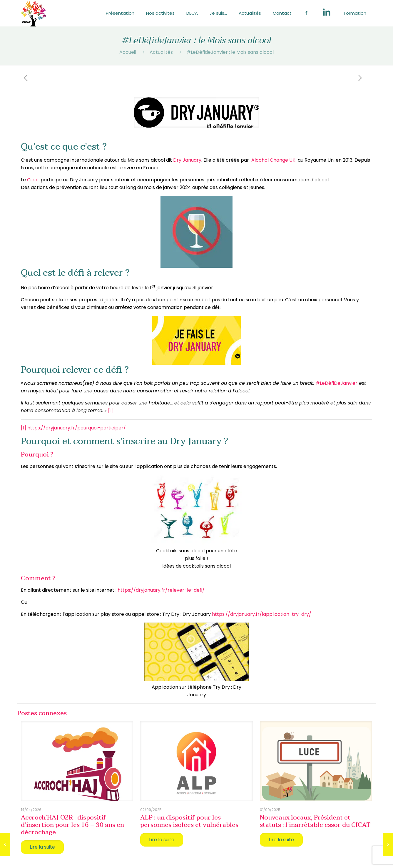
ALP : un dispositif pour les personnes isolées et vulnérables (189, 821)
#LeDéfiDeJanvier (337, 383)
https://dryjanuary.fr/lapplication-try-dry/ (262, 614)
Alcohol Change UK (273, 160)
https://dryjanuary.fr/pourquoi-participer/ (77, 428)
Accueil (128, 52)
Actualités (161, 52)
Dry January (187, 160)
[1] (110, 410)
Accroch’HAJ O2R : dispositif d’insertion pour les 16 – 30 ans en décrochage (72, 825)
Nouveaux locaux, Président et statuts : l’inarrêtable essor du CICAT (315, 821)
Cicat (33, 180)
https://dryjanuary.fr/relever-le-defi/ (161, 590)
